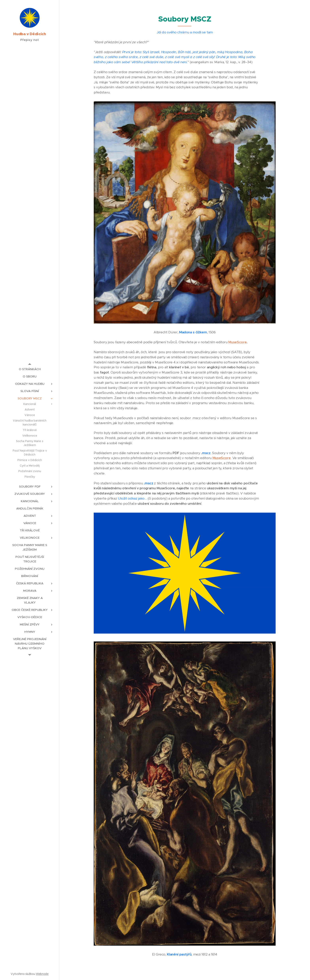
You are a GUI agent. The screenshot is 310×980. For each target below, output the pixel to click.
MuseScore (237, 342)
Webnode (42, 974)
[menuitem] (30, 369)
